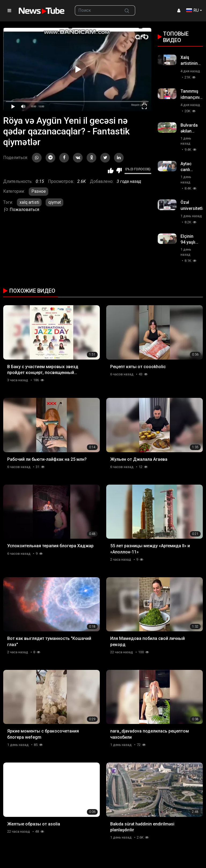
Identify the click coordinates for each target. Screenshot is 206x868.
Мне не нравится (119, 171)
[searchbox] (97, 10)
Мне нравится (111, 171)
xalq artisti (29, 202)
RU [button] (192, 10)
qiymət (55, 202)
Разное (39, 191)
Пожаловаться (21, 210)
